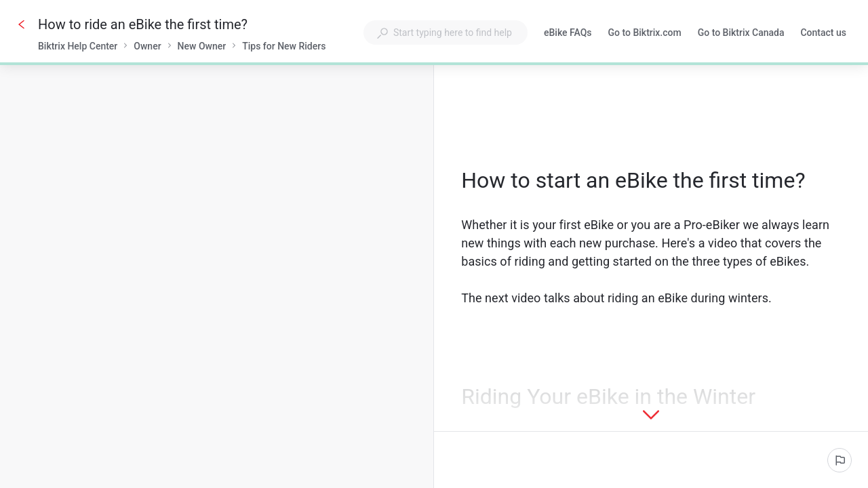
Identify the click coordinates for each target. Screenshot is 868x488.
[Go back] (22, 24)
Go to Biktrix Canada (741, 34)
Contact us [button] (823, 33)
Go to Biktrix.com (645, 34)
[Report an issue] (840, 460)
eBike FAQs (568, 34)
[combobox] (446, 33)
